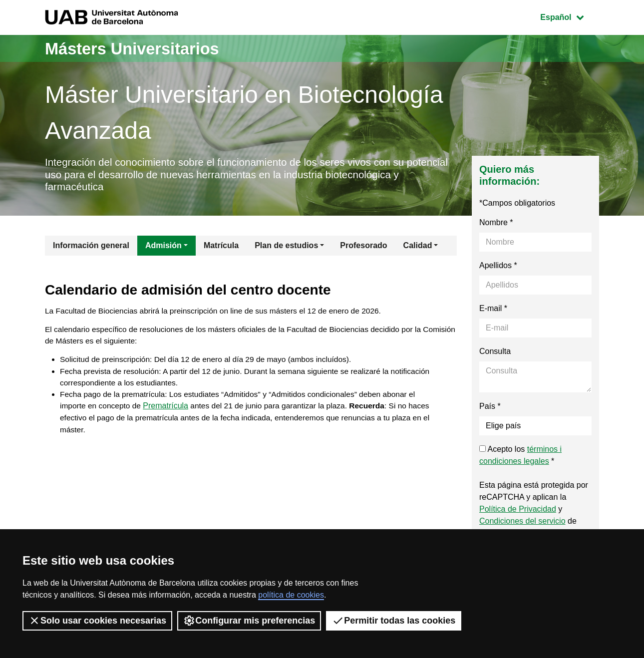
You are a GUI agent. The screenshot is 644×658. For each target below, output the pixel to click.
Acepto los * (520, 458)
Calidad (418, 248)
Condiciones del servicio (522, 523)
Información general (91, 248)
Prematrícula (168, 413)
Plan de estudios (286, 248)
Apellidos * (498, 268)
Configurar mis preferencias (249, 621)
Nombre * (496, 225)
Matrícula (221, 248)
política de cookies (291, 595)
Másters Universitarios (141, 48)
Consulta (495, 354)
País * (490, 409)
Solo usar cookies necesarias (97, 621)
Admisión (163, 248)
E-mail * (493, 311)
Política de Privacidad (518, 511)
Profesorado (363, 248)
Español (569, 16)
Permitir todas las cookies (394, 621)
